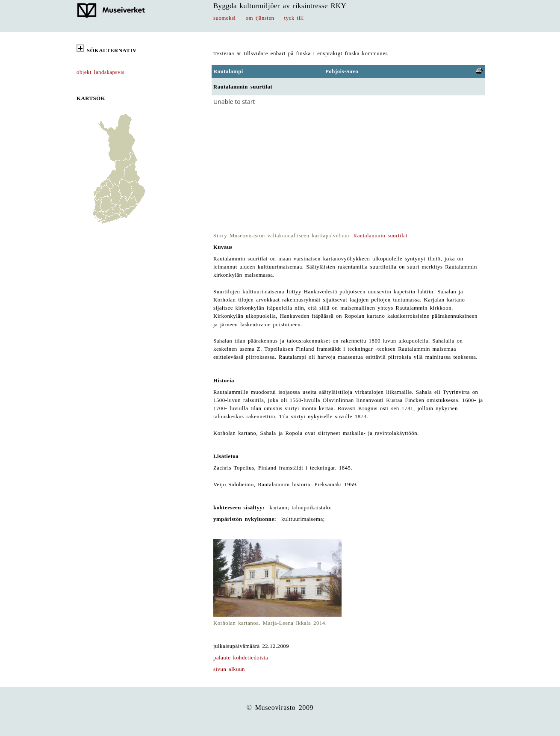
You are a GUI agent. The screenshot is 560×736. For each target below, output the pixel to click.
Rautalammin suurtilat (381, 236)
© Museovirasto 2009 (280, 708)
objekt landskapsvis (100, 72)
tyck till (294, 18)
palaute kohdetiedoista (241, 658)
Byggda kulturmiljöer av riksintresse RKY (280, 6)
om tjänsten (260, 18)
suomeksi (224, 18)
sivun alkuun (229, 669)
